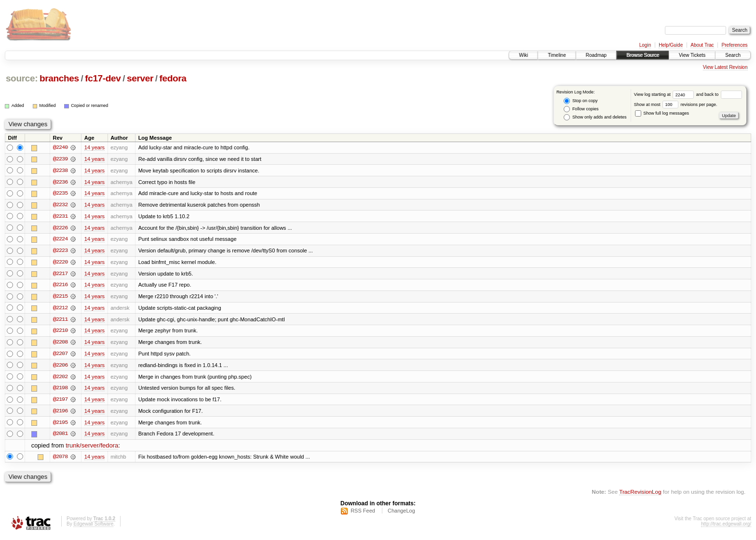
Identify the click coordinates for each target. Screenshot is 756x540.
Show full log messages (662, 113)
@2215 (60, 298)
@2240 (60, 147)
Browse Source (643, 55)
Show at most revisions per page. (676, 105)
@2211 (60, 321)
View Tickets (692, 55)
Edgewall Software (93, 527)
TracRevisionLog (640, 494)
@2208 (60, 344)
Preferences (735, 45)
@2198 (60, 390)
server (140, 78)
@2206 (60, 367)
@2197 (60, 402)
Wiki (523, 55)
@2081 (60, 436)
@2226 (60, 228)
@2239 (60, 159)
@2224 (60, 240)
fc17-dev (103, 78)
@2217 (60, 275)
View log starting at (665, 94)
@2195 (60, 425)
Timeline (557, 55)
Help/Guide (671, 45)
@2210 (60, 332)
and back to (719, 94)
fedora (173, 78)
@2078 (60, 460)
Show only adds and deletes (595, 117)
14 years (94, 147)
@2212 (60, 309)
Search (733, 55)
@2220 (60, 263)
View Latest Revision (725, 67)
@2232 (60, 205)
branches (59, 78)
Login (645, 45)
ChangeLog (401, 514)
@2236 (60, 182)
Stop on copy (580, 101)
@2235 (60, 194)
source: (22, 78)
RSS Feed (363, 514)
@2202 (60, 379)
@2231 (60, 217)
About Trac (702, 45)
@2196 (60, 413)
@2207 (60, 356)
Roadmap (596, 55)
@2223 (60, 251)
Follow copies (581, 109)
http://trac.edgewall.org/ (726, 527)
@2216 (60, 286)
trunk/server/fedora (92, 448)
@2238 (60, 171)
